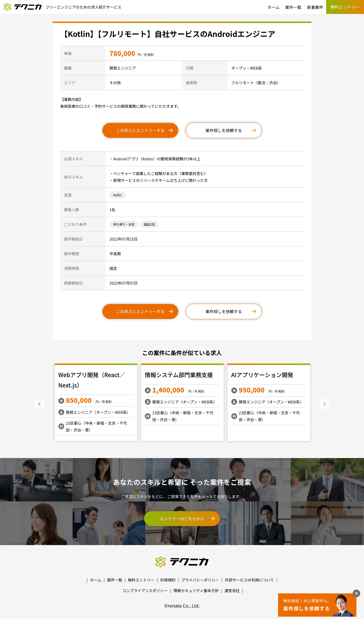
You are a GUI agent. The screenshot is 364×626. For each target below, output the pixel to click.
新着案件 (315, 7)
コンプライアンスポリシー (145, 590)
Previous (39, 404)
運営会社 (232, 590)
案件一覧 (293, 7)
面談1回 (150, 224)
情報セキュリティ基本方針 (196, 590)
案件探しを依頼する (224, 130)
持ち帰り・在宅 (124, 224)
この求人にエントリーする (140, 130)
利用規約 (168, 580)
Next (325, 404)
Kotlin (117, 195)
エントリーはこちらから (182, 519)
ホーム (274, 7)
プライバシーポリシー (200, 580)
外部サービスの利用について (249, 580)
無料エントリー (141, 580)
